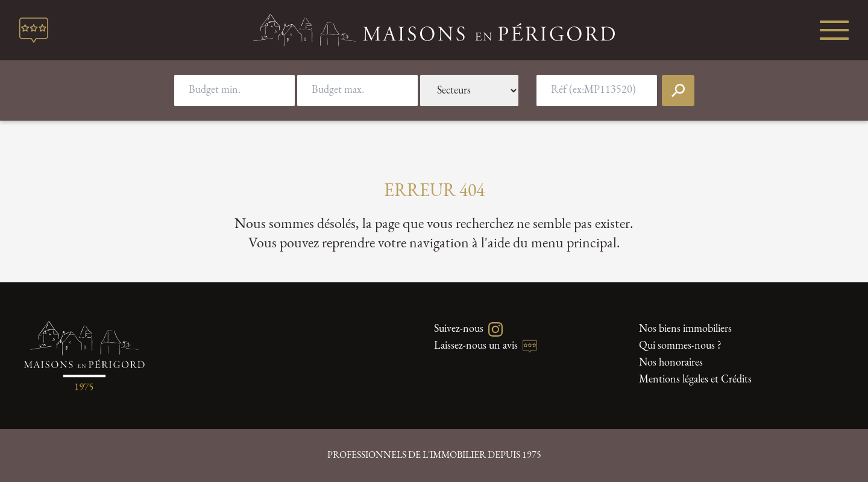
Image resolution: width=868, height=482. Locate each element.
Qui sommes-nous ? (680, 346)
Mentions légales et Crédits (695, 380)
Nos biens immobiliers (685, 329)
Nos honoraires (671, 363)
